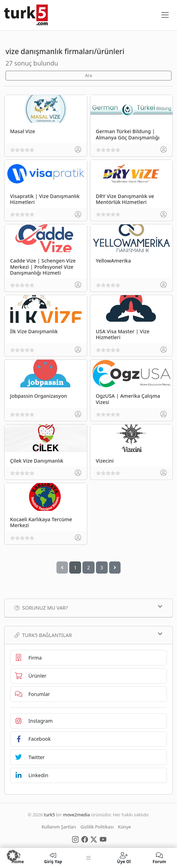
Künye (125, 827)
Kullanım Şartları (59, 827)
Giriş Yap (53, 858)
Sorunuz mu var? (88, 608)
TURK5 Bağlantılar (88, 635)
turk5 (50, 815)
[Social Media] (75, 839)
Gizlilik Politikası (97, 827)
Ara (88, 75)
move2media (77, 815)
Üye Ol (124, 858)
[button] (12, 856)
